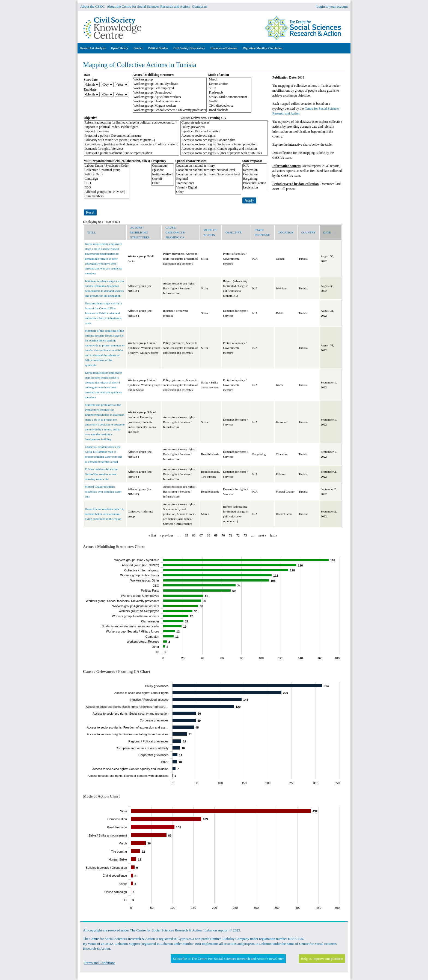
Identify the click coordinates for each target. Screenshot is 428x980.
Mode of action (219, 75)
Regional (208, 179)
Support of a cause (132, 131)
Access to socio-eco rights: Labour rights (224, 140)
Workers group (170, 80)
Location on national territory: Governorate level (208, 175)
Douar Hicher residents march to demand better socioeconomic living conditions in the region (105, 514)
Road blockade (230, 110)
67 (201, 535)
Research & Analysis (93, 48)
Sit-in (230, 88)
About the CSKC (92, 6)
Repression (255, 170)
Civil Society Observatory (189, 48)
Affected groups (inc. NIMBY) (107, 192)
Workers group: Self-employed (170, 88)
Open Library (120, 48)
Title (92, 232)
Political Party (107, 175)
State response (252, 161)
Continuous (163, 166)
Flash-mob (230, 93)
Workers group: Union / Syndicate (170, 84)
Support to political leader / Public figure (132, 127)
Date (87, 75)
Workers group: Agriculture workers (170, 97)
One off (163, 179)
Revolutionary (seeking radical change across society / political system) (132, 145)
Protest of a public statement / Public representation (132, 153)
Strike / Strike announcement (230, 97)
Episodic (163, 170)
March (230, 80)
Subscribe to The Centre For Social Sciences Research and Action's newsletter (228, 959)
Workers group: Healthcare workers (170, 101)
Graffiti (230, 101)
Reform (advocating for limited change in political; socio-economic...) (132, 123)
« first (152, 535)
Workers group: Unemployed (170, 93)
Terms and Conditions (99, 963)
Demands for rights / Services (132, 149)
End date (90, 89)
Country (308, 232)
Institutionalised (163, 175)
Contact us (200, 6)
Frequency (159, 161)
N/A (255, 166)
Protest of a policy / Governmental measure (132, 136)
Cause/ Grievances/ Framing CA (203, 118)
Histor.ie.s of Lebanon (224, 48)
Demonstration (230, 84)
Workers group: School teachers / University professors (170, 110)
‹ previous (167, 535)
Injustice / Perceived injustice (224, 131)
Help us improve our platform (322, 959)
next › (262, 535)
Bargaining (255, 179)
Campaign (107, 179)
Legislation (255, 188)
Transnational (208, 183)
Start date (91, 80)
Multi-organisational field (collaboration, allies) (117, 161)
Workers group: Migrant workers (170, 106)
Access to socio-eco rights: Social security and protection (224, 145)
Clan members (107, 196)
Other (163, 183)
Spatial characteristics (191, 161)
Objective (90, 118)
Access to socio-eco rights (224, 136)
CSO (107, 183)
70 (223, 535)
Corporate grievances (224, 123)
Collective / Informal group (107, 170)
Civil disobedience (230, 106)
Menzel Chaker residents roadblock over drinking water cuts (103, 492)
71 (231, 535)
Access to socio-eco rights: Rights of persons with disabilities (224, 153)
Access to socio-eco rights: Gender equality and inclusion (224, 149)
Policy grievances (224, 127)
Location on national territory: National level (208, 170)
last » (274, 535)
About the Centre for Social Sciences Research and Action (148, 6)
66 (194, 535)
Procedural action (255, 183)
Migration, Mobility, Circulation (262, 48)
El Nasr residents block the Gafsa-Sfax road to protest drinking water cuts (101, 474)
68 (209, 535)
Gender (138, 48)
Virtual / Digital (208, 188)
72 (238, 535)
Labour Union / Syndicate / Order (107, 166)
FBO (107, 188)
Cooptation (255, 175)
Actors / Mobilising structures (154, 75)
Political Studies (158, 48)
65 (186, 535)
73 (245, 535)
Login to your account (332, 6)
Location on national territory (208, 166)
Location (286, 232)
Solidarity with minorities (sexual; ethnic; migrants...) (132, 140)
